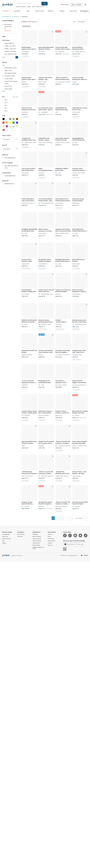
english (29, 7)
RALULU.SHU (43, 82)
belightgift (41, 446)
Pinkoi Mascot (51, 541)
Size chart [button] (15, 97)
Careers (50, 543)
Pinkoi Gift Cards (7, 539)
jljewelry (27, 51)
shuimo (77, 415)
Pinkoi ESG (51, 539)
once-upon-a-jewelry (61, 385)
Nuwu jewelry (42, 233)
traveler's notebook (21, 7)
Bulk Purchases (37, 537)
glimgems (58, 294)
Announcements (37, 539)
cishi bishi (41, 173)
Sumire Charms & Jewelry (63, 142)
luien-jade (41, 506)
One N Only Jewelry (27, 476)
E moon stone (76, 112)
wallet (33, 7)
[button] (17, 57)
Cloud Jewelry (26, 294)
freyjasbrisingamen (27, 355)
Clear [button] (4, 65)
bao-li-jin (27, 506)
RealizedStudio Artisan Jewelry (50, 203)
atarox (43, 51)
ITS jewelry (58, 324)
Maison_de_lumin (80, 51)
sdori (57, 112)
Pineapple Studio (77, 355)
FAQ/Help (35, 534)
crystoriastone (26, 264)
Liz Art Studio (59, 203)
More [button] (4, 91)
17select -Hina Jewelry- (79, 173)
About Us (50, 534)
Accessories (6, 17)
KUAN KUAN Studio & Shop (29, 203)
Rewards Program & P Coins (38, 548)
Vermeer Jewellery (44, 415)
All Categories (6, 534)
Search (45, 4)
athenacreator (76, 264)
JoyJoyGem (25, 112)
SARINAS (27, 415)
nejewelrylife (76, 203)
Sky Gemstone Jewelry (45, 324)
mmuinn (75, 82)
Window (4, 543)
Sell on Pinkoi (65, 5)
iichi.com (50, 545)
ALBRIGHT (25, 385)
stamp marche (40, 7)
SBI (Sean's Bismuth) (64, 82)
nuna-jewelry (25, 173)
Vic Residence (76, 294)
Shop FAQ (20, 537)
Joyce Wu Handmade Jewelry (81, 385)
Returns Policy (36, 545)
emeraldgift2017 (43, 264)
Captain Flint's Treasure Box (32, 142)
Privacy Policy (36, 543)
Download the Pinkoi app (74, 544)
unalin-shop (59, 415)
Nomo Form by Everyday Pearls (47, 142)
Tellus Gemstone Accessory (66, 355)
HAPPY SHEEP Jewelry (62, 233)
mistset (40, 355)
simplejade (61, 51)
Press (49, 537)
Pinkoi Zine (5, 537)
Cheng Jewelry (76, 476)
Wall (3, 541)
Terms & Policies (37, 541)
